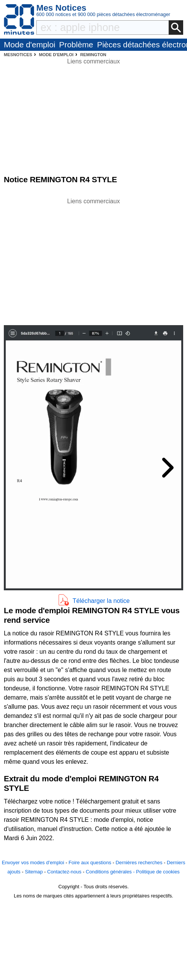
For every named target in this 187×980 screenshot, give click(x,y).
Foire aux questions (90, 863)
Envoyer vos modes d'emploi (33, 863)
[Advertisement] (94, 259)
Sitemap (34, 872)
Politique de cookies (158, 872)
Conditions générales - (111, 872)
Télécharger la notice (101, 601)
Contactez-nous (64, 872)
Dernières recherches (139, 863)
